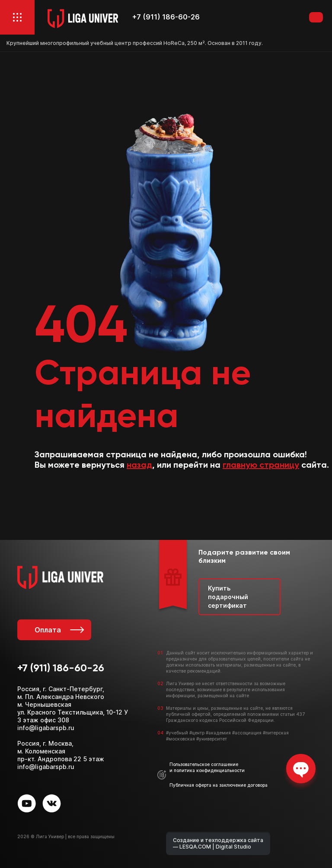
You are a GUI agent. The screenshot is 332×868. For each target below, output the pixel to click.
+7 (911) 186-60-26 (166, 17)
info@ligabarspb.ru (46, 728)
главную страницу (261, 466)
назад (139, 466)
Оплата (59, 630)
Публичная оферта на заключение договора (219, 785)
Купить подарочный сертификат (228, 597)
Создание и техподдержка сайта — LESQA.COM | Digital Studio (218, 843)
